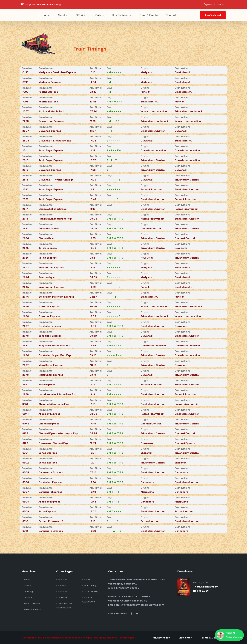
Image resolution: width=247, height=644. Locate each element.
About (63, 15)
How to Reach (122, 15)
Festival (62, 580)
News (86, 580)
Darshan (62, 592)
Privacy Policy (161, 638)
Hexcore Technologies (121, 638)
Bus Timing (89, 586)
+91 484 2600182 (217, 4)
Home (46, 15)
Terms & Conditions (213, 638)
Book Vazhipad (213, 15)
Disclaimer (185, 638)
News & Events (149, 15)
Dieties (61, 586)
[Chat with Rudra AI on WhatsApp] (229, 635)
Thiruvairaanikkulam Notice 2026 (206, 589)
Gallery (100, 15)
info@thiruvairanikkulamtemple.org (43, 4)
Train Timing (90, 592)
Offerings (81, 15)
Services (62, 597)
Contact (171, 15)
